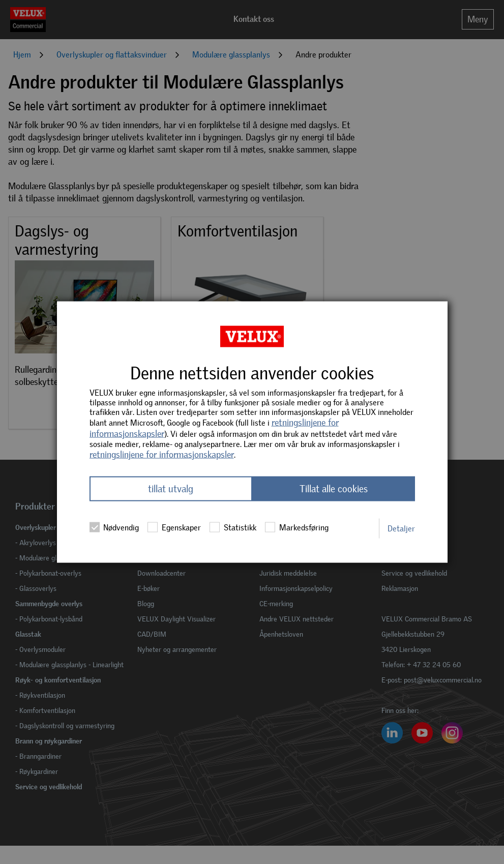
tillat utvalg (171, 489)
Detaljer (401, 528)
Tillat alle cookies (334, 489)
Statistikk (233, 527)
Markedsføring (297, 527)
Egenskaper (174, 527)
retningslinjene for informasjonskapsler (162, 454)
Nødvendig (114, 527)
